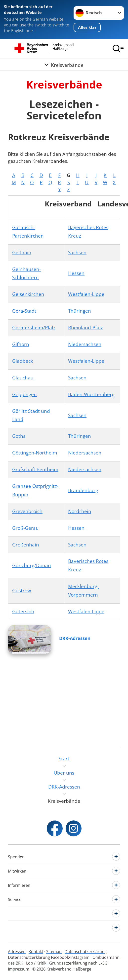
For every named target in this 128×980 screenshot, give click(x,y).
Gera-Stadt (24, 311)
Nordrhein (80, 511)
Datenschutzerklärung (86, 952)
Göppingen (24, 394)
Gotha (19, 436)
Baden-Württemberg (91, 394)
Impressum (19, 969)
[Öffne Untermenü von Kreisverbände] (64, 65)
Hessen (76, 273)
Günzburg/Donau (32, 565)
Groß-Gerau (25, 528)
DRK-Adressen (75, 638)
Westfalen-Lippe (86, 294)
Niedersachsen (85, 344)
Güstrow (22, 591)
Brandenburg (83, 490)
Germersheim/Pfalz (34, 328)
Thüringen (80, 311)
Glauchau (23, 378)
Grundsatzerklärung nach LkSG (78, 963)
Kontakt (36, 952)
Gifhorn (21, 344)
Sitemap (54, 952)
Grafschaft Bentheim (35, 469)
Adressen (17, 952)
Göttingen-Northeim (35, 453)
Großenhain (26, 545)
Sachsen (77, 253)
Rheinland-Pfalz (85, 328)
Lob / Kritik (36, 963)
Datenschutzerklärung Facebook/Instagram (49, 957)
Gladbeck (23, 361)
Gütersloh (23, 612)
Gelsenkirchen (28, 294)
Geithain (22, 253)
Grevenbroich (27, 511)
